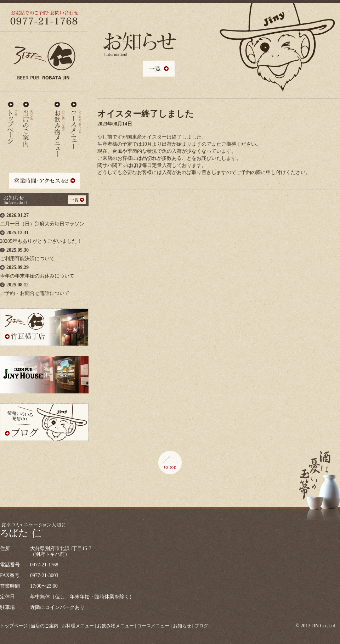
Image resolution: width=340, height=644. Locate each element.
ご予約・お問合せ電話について (44, 287)
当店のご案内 (28, 123)
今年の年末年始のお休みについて (44, 270)
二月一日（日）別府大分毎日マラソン (44, 218)
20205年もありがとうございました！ (44, 235)
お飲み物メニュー (60, 123)
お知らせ (182, 626)
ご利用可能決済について (44, 253)
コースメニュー (76, 123)
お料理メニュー (44, 123)
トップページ (14, 626)
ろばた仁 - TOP (12, 123)
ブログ (201, 626)
